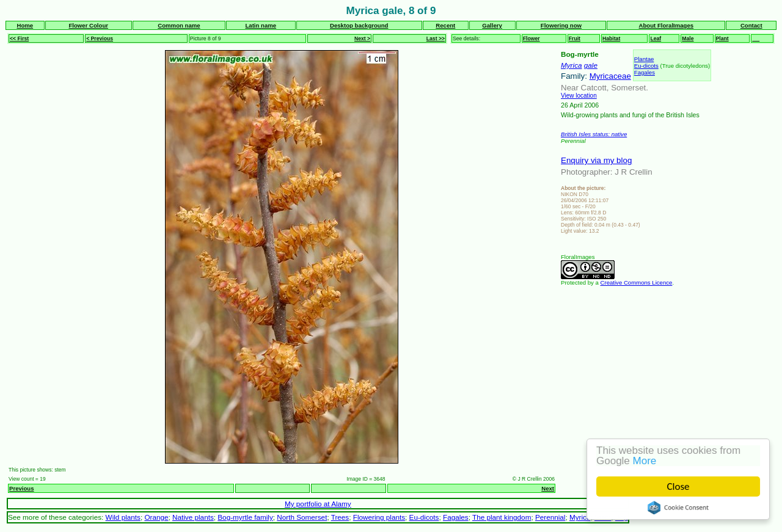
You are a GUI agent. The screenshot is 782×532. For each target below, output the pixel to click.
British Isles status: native (594, 134)
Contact (751, 25)
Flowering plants (379, 517)
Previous (22, 488)
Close (678, 486)
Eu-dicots (646, 66)
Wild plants (123, 517)
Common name (179, 25)
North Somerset (302, 517)
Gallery (492, 25)
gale (591, 65)
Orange (156, 517)
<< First (19, 38)
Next (548, 488)
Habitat (611, 38)
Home (25, 25)
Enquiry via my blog (596, 160)
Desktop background (359, 25)
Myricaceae (610, 76)
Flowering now (561, 25)
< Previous (100, 38)
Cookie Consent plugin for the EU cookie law (678, 508)
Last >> (436, 38)
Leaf (656, 38)
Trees (340, 517)
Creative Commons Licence (637, 282)
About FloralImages (667, 25)
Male (688, 38)
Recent (445, 25)
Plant (722, 38)
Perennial (550, 517)
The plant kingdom (502, 517)
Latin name (261, 25)
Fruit (575, 38)
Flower (532, 38)
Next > (362, 38)
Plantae (644, 59)
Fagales (645, 72)
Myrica (572, 65)
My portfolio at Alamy (318, 504)
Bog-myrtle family (245, 517)
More (645, 461)
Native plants (193, 517)
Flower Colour (88, 25)
